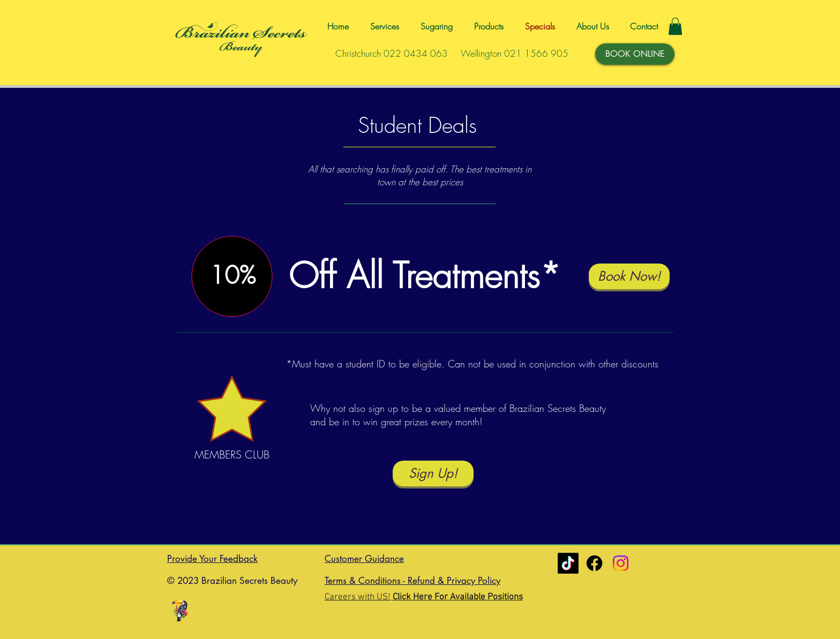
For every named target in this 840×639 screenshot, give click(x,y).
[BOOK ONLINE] (635, 54)
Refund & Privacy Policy (454, 581)
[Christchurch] (594, 563)
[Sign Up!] (433, 473)
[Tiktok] (568, 563)
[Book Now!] (629, 276)
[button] (675, 26)
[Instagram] (621, 563)
